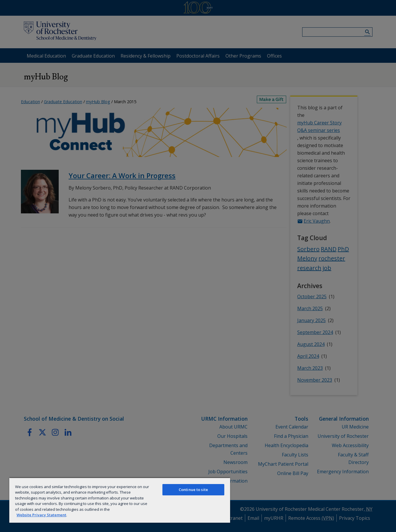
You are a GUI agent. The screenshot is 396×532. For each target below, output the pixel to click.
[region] (120, 500)
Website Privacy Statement (41, 515)
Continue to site (193, 490)
